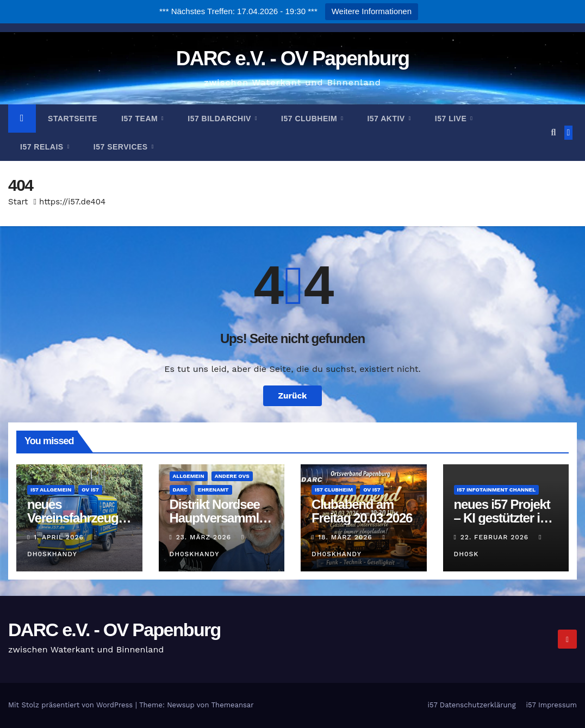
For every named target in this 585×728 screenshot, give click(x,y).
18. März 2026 (346, 537)
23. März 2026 (205, 537)
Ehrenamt (213, 490)
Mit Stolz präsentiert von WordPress (72, 705)
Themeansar (233, 705)
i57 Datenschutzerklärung (471, 705)
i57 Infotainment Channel (496, 490)
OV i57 (90, 490)
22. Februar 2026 (496, 537)
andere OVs (232, 476)
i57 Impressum (552, 705)
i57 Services (122, 147)
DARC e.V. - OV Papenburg (293, 58)
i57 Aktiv (387, 119)
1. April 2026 (60, 537)
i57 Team (141, 119)
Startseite (73, 119)
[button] (553, 132)
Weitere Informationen (372, 11)
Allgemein (189, 476)
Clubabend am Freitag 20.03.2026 (362, 511)
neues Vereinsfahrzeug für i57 (73, 518)
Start (18, 202)
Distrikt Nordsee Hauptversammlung (222, 518)
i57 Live (452, 119)
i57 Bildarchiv (220, 119)
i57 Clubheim (310, 119)
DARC (180, 490)
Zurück (293, 396)
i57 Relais (43, 147)
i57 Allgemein (51, 490)
